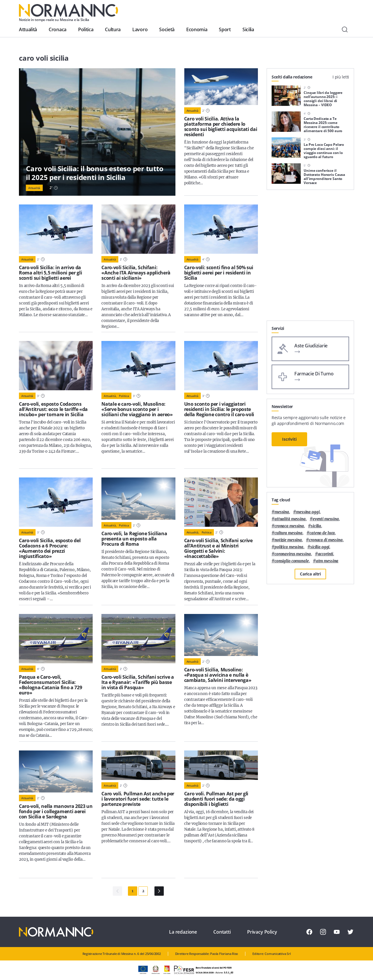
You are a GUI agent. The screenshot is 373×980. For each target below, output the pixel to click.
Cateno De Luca (322, 533)
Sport (225, 29)
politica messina (289, 547)
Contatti (222, 932)
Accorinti (326, 554)
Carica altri (310, 574)
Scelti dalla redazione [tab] (292, 77)
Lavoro (140, 29)
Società (167, 29)
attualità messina (290, 519)
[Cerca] (345, 29)
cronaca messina (289, 526)
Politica (86, 29)
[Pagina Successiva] (159, 891)
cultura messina (288, 533)
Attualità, (110, 396)
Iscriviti (289, 439)
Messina (282, 512)
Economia (197, 29)
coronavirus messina (293, 554)
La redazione (183, 932)
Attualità (28, 29)
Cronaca (58, 29)
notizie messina (288, 540)
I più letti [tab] (341, 77)
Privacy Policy (262, 932)
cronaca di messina (326, 540)
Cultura (113, 29)
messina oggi (308, 512)
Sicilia (248, 29)
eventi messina (326, 519)
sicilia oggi (320, 547)
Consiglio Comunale (292, 561)
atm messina (327, 561)
